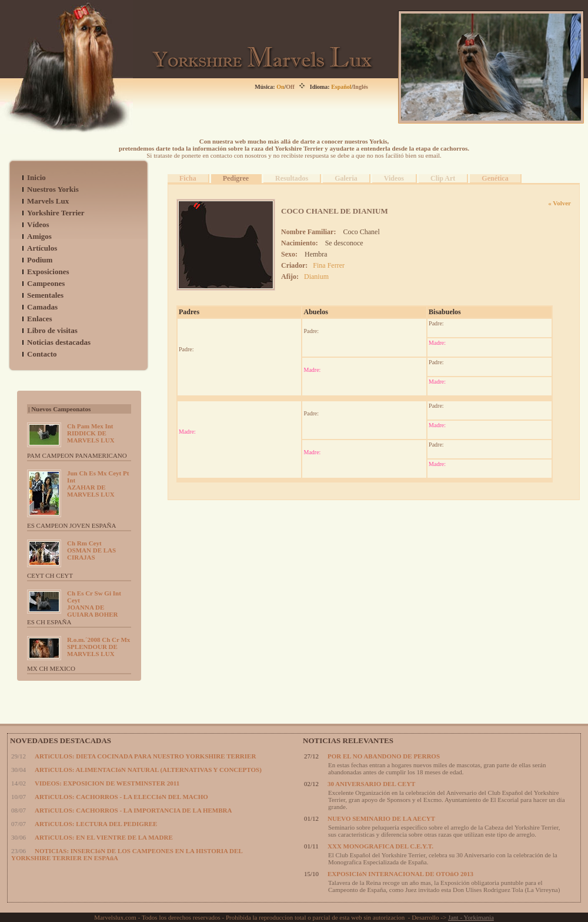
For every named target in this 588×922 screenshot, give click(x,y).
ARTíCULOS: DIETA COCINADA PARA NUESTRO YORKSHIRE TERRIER (145, 756)
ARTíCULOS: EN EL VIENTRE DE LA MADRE (104, 837)
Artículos (42, 248)
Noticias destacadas (59, 342)
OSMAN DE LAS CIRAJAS (91, 550)
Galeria (346, 178)
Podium (40, 260)
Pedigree (236, 178)
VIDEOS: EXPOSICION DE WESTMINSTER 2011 (107, 783)
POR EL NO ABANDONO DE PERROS (384, 756)
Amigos (39, 236)
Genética (495, 178)
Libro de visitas (52, 330)
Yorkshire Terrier (56, 213)
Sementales (45, 295)
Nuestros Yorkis (53, 189)
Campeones (46, 283)
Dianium (316, 277)
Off (290, 87)
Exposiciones (48, 272)
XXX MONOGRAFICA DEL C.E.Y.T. (380, 846)
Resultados (292, 178)
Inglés (360, 87)
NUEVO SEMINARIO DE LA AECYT (381, 818)
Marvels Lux (48, 201)
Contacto (42, 354)
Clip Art (443, 178)
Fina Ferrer (329, 265)
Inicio (36, 177)
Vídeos (38, 224)
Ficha (188, 178)
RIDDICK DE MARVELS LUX (91, 433)
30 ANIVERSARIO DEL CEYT (371, 784)
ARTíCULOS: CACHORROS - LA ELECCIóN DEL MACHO (121, 797)
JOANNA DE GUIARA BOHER (94, 604)
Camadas (42, 307)
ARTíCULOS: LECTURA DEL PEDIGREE (96, 824)
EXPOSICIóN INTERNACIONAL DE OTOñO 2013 (400, 874)
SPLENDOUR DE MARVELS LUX (98, 647)
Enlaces (40, 319)
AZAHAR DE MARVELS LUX (98, 484)
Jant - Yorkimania (471, 917)
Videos (394, 178)
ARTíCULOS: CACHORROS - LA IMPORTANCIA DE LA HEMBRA (133, 810)
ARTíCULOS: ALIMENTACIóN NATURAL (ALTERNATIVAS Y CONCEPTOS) (148, 770)
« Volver (559, 203)
